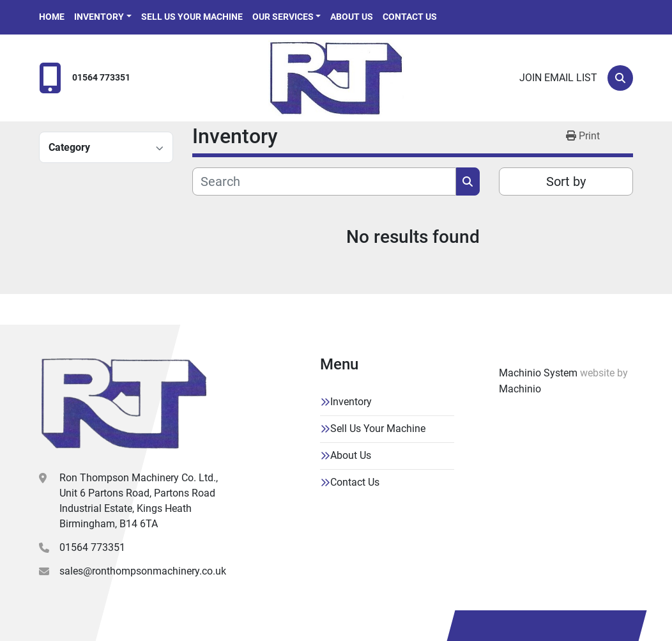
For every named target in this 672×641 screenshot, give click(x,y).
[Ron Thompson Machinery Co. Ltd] (124, 403)
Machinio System (538, 373)
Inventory (99, 17)
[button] (103, 17)
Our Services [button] (283, 17)
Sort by (566, 181)
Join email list (558, 78)
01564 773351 (101, 78)
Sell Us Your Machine (192, 17)
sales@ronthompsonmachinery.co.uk (143, 571)
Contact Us (410, 17)
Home (52, 17)
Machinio (520, 389)
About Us (352, 17)
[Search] (620, 78)
